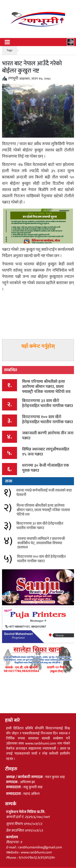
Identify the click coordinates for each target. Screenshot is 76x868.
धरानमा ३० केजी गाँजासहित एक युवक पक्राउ (45, 468)
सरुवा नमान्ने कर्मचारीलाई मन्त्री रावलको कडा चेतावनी (44, 493)
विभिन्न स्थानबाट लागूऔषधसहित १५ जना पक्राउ (46, 452)
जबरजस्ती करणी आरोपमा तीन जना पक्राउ (48, 436)
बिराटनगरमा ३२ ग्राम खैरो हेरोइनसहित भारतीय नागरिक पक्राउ (48, 403)
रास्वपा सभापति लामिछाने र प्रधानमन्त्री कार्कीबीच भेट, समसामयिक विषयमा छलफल (41, 543)
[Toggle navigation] (7, 42)
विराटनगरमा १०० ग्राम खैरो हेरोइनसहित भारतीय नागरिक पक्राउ (48, 419)
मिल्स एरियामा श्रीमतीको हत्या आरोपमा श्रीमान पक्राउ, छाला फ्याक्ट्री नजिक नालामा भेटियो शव (46, 387)
